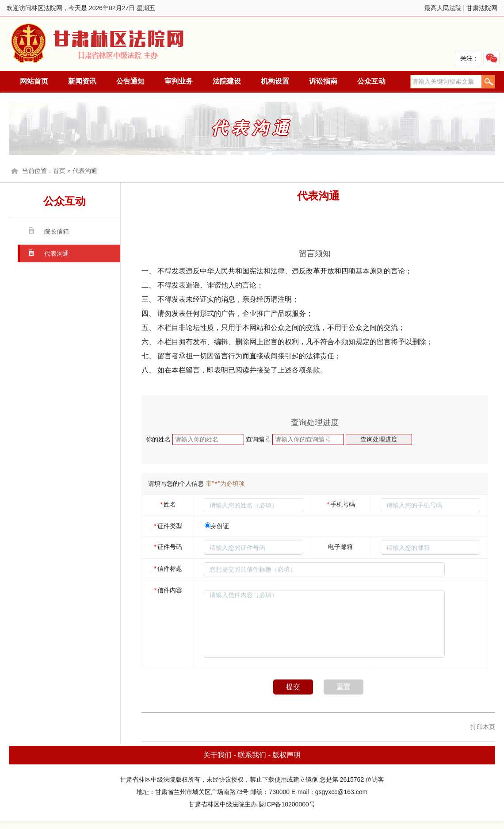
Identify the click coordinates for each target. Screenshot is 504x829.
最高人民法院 (443, 8)
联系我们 (252, 755)
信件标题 (167, 568)
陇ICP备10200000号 (287, 804)
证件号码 (167, 547)
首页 (59, 171)
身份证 (220, 526)
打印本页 (483, 727)
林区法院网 (98, 44)
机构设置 (275, 81)
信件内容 (167, 590)
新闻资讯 (82, 81)
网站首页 (34, 81)
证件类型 (167, 526)
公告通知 (130, 81)
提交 (293, 687)
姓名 (167, 504)
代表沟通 (85, 171)
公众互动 (371, 81)
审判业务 (179, 81)
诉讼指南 (323, 81)
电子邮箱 (340, 547)
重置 (344, 687)
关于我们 (218, 755)
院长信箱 (57, 231)
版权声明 (286, 755)
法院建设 (227, 81)
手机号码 (341, 504)
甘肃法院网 (482, 8)
